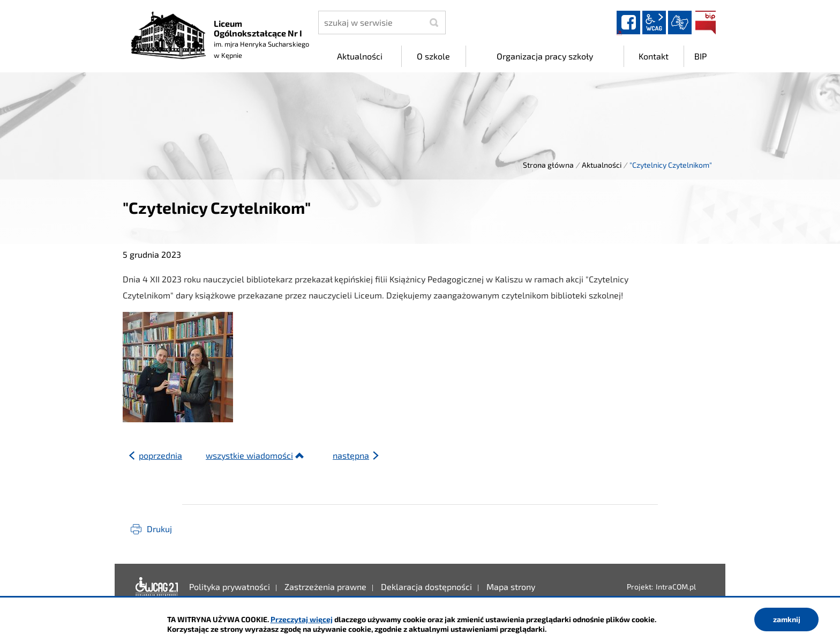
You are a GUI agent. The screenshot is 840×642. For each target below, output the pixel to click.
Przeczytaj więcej (302, 619)
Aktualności (602, 165)
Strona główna (548, 165)
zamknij (787, 619)
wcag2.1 (654, 23)
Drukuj (159, 529)
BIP (706, 23)
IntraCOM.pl (676, 587)
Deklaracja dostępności (157, 587)
